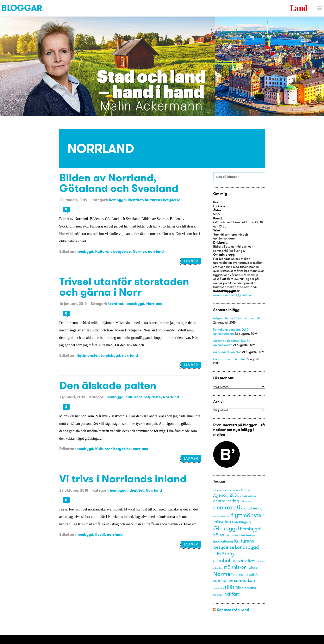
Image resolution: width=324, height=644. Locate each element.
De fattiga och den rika (229, 359)
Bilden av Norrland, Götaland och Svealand (119, 183)
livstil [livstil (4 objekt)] (252, 561)
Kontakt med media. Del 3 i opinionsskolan (232, 332)
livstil (100, 534)
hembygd (117, 200)
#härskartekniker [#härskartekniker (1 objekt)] (231, 491)
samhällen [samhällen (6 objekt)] (223, 580)
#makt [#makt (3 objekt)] (246, 490)
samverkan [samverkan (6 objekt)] (245, 580)
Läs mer (191, 261)
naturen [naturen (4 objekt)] (253, 567)
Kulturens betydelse (163, 200)
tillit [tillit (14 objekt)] (230, 587)
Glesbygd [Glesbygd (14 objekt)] (226, 528)
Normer (139, 251)
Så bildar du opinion (227, 352)
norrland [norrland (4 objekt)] (241, 575)
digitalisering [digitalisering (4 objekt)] (252, 508)
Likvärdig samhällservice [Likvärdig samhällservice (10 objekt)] (230, 557)
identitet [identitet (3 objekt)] (231, 535)
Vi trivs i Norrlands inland (123, 478)
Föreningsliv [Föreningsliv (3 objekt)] (242, 522)
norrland (156, 251)
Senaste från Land (233, 610)
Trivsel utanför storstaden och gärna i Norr (124, 286)
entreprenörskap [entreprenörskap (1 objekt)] (222, 516)
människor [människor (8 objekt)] (235, 567)
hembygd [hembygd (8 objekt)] (250, 529)
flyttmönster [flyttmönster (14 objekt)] (247, 515)
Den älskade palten (108, 385)
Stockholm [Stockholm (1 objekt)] (219, 588)
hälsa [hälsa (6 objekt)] (219, 535)
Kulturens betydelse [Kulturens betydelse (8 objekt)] (234, 544)
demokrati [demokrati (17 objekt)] (227, 507)
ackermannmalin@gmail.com (233, 295)
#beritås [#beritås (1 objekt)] (218, 491)
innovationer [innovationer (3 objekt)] (223, 541)
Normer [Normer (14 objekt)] (223, 574)
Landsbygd (110, 355)
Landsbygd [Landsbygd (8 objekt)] (247, 547)
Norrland (154, 304)
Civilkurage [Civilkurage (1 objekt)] (246, 501)
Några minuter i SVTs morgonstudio (237, 318)
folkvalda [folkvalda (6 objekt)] (222, 521)
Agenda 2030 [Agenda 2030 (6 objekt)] (226, 495)
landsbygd (135, 304)
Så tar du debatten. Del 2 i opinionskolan (232, 343)
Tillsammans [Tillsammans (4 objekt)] (246, 588)
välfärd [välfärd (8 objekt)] (233, 594)
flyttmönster (88, 355)
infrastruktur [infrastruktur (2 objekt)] (247, 535)
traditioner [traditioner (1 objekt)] (219, 595)
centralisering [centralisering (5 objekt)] (226, 501)
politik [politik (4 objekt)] (254, 575)
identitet (135, 200)
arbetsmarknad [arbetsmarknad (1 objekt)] (248, 496)
